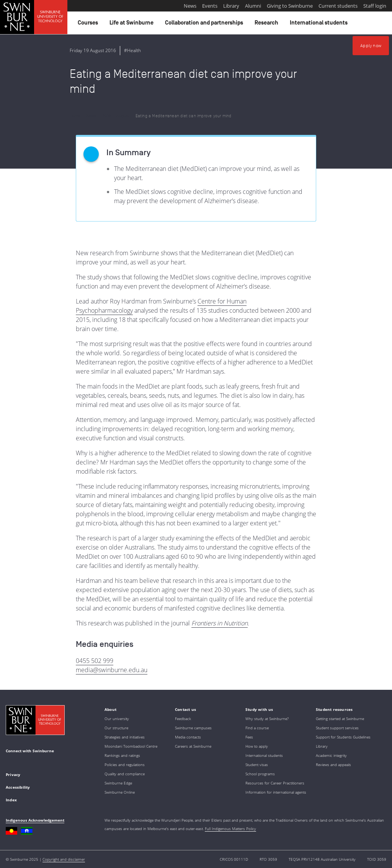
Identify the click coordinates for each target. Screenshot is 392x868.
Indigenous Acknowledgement (35, 820)
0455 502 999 (95, 661)
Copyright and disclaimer (64, 859)
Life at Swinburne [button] (133, 25)
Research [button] (268, 25)
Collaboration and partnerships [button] (205, 25)
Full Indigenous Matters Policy (230, 829)
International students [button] (320, 25)
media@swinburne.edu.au (112, 670)
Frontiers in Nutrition (220, 623)
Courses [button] (89, 25)
